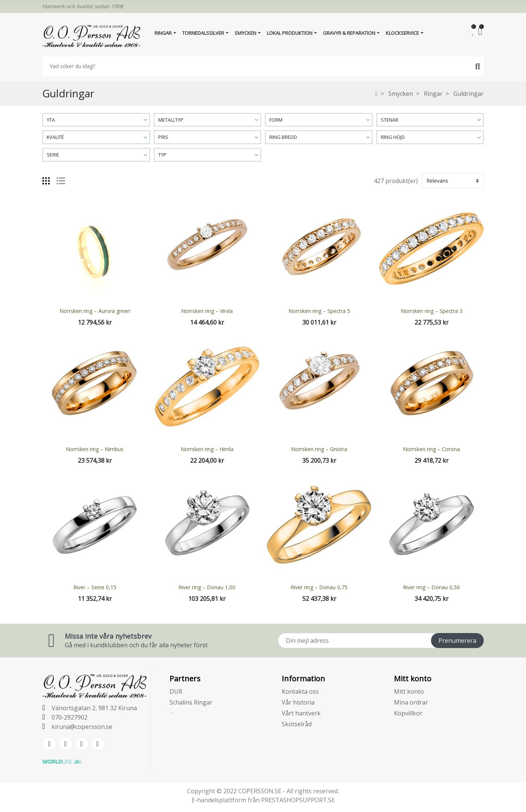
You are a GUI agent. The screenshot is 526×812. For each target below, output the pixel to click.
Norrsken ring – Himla (207, 449)
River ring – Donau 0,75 (319, 587)
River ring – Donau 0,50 (431, 587)
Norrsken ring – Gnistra (319, 449)
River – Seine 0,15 (95, 587)
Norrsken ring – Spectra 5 (319, 311)
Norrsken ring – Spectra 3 (432, 311)
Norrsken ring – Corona (431, 449)
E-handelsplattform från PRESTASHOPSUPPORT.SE (263, 800)
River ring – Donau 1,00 (207, 587)
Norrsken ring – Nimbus (95, 449)
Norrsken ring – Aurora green (95, 311)
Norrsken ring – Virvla (207, 311)
